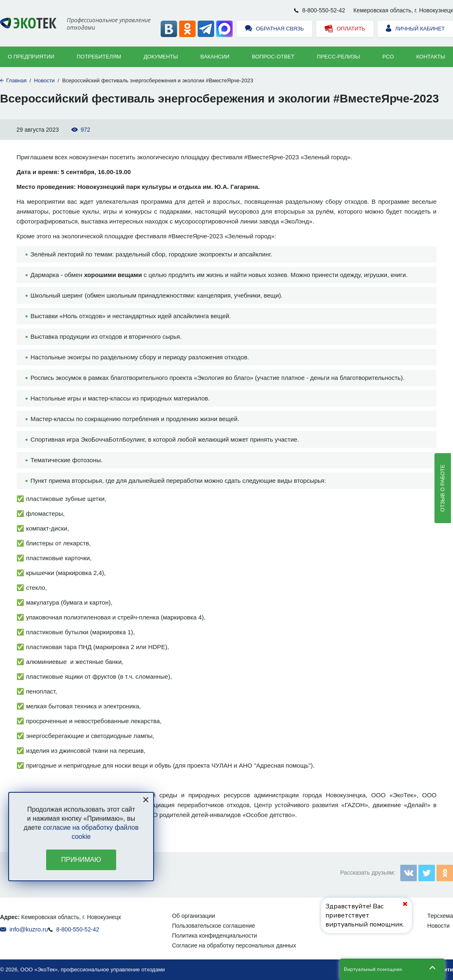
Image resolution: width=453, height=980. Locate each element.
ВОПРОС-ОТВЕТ (273, 57)
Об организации (194, 916)
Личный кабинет (415, 29)
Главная (16, 80)
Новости (44, 80)
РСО (388, 57)
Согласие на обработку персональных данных (234, 945)
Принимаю (81, 860)
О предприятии (31, 57)
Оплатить (345, 29)
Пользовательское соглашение (214, 926)
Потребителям (99, 57)
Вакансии (215, 57)
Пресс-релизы (339, 57)
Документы (161, 57)
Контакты (431, 57)
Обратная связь (274, 29)
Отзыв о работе (442, 488)
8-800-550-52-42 (324, 10)
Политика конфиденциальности (215, 936)
